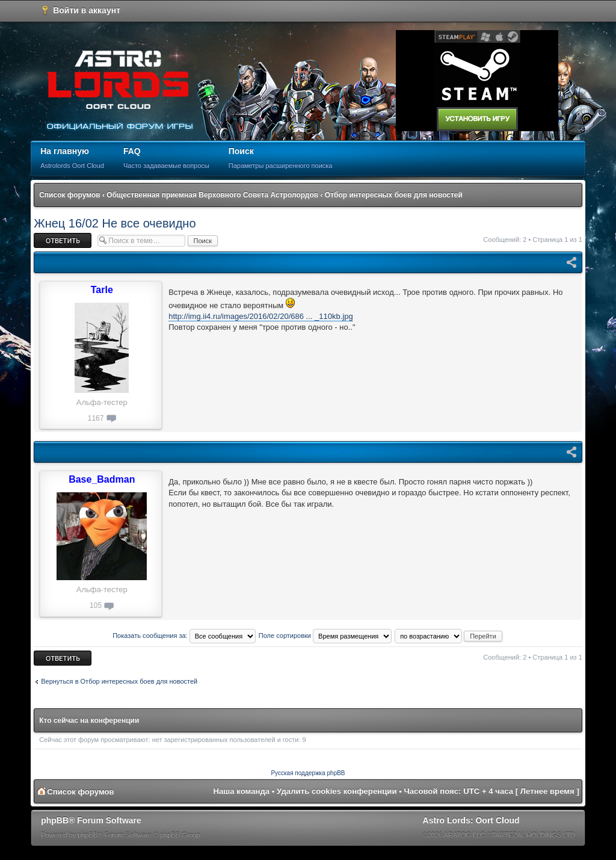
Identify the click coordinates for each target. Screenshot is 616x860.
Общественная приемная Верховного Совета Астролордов (212, 195)
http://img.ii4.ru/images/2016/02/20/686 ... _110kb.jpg (260, 316)
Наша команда (241, 791)
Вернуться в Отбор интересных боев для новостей (119, 681)
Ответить (63, 240)
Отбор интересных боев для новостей (394, 195)
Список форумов (69, 195)
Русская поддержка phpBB (308, 773)
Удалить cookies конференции (337, 791)
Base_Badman (102, 479)
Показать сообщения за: (184, 636)
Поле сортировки (325, 636)
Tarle (102, 290)
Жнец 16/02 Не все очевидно (115, 223)
